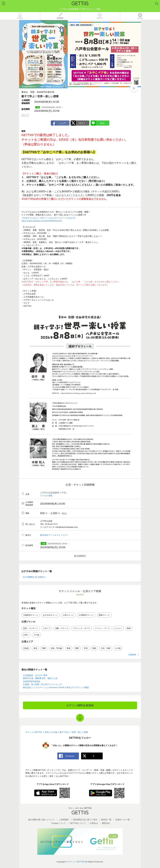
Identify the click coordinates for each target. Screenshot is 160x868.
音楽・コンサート (31, 628)
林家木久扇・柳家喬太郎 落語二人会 (40, 678)
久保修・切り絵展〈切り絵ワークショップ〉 (43, 684)
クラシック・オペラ (82, 628)
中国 (86, 648)
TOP (80, 719)
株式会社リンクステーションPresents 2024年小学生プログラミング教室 (56, 687)
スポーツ (47, 628)
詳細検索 (132, 655)
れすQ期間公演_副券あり (34, 577)
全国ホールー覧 (123, 820)
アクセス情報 (46, 496)
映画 (129, 628)
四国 (94, 648)
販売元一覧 (106, 820)
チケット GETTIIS (76, 862)
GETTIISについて (78, 823)
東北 (35, 648)
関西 (77, 648)
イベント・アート (102, 628)
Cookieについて (59, 823)
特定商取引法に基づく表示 (85, 820)
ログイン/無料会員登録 (80, 705)
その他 (36, 635)
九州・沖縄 (105, 648)
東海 (69, 648)
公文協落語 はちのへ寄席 (35, 675)
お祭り (26, 635)
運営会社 (106, 823)
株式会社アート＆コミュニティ (54, 535)
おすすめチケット (50, 615)
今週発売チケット (31, 615)
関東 (44, 648)
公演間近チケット (86, 615)
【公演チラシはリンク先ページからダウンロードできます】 (49, 218)
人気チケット (68, 615)
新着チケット (104, 615)
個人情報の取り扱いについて (41, 820)
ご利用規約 (64, 820)
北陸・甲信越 (56, 648)
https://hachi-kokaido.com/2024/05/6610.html (42, 221)
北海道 (26, 648)
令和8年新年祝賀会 (32, 681)
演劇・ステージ (62, 628)
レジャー (118, 628)
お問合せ (94, 823)
